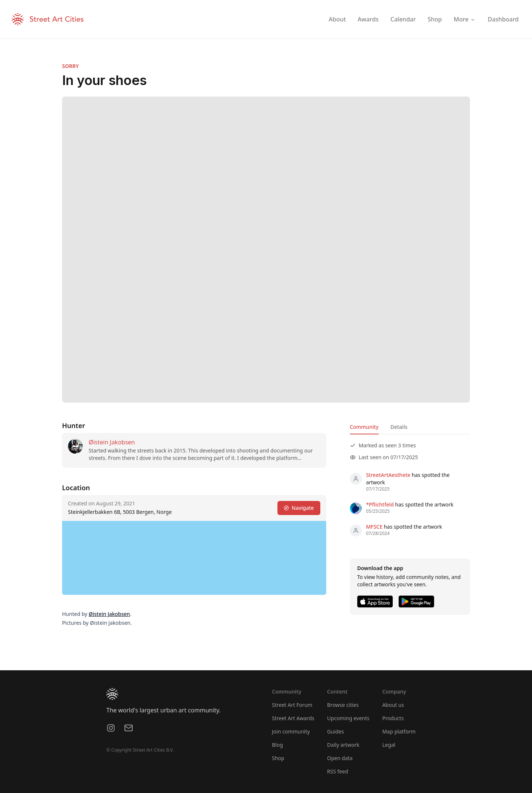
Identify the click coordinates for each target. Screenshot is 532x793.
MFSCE (374, 527)
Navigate (299, 508)
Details (399, 427)
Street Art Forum (292, 705)
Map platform (399, 731)
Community (364, 427)
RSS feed (337, 771)
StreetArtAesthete (388, 475)
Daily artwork (343, 745)
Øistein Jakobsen (112, 442)
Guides (335, 731)
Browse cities (343, 705)
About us (393, 705)
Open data (340, 758)
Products (393, 718)
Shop (278, 758)
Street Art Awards (293, 718)
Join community (291, 731)
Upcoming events (348, 718)
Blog (277, 745)
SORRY (70, 66)
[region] (194, 558)
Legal (389, 745)
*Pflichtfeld (380, 504)
